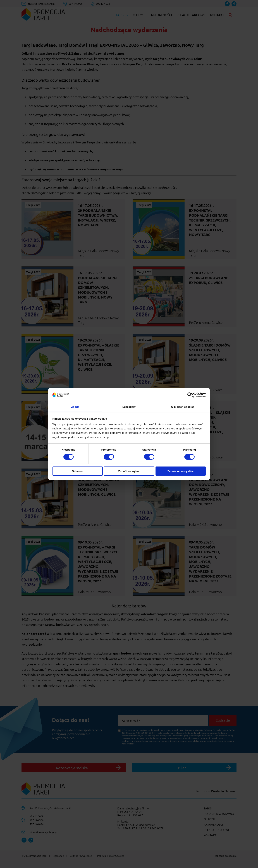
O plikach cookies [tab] (183, 407)
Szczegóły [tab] (129, 407)
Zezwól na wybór (129, 471)
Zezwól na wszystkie (181, 471)
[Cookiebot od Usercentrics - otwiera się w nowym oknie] (190, 395)
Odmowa (77, 471)
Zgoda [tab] (75, 407)
